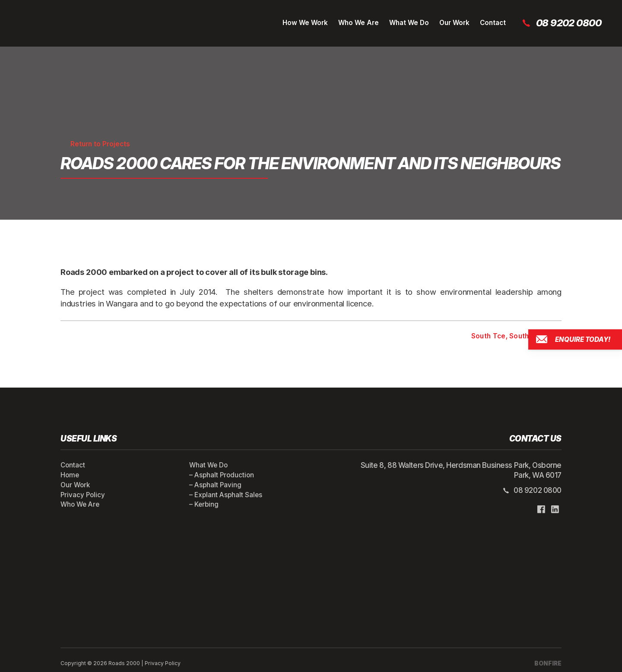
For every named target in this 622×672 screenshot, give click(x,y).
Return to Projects (95, 144)
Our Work (454, 23)
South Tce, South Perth (516, 336)
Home (70, 475)
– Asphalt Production (222, 475)
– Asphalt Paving (215, 485)
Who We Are (359, 23)
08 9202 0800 (561, 23)
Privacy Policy (83, 495)
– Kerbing (204, 504)
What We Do (409, 23)
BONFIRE (548, 663)
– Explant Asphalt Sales (226, 495)
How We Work (305, 23)
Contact (493, 23)
